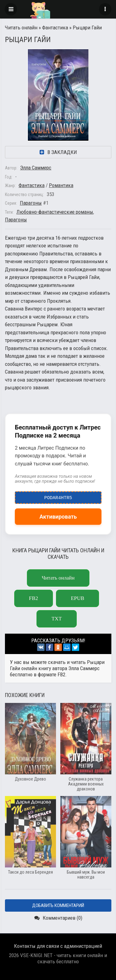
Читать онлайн (21, 28)
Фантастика (55, 28)
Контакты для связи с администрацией (58, 946)
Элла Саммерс (36, 168)
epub (77, 598)
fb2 (34, 598)
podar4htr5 (58, 496)
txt (56, 619)
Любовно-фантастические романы (55, 212)
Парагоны (31, 203)
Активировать (58, 517)
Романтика (61, 185)
